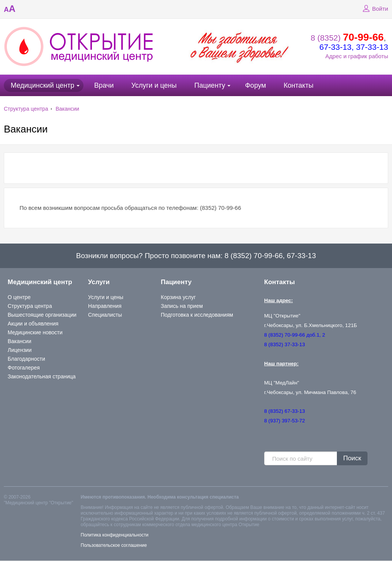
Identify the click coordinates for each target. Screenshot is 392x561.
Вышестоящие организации (42, 315)
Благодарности (26, 359)
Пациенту (210, 85)
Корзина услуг (178, 297)
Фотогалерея (24, 368)
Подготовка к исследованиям (197, 315)
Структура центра (26, 109)
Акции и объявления (33, 324)
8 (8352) (347, 38)
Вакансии (67, 109)
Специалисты (105, 315)
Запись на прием (182, 306)
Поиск (352, 458)
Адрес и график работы (357, 56)
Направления (105, 306)
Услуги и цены (154, 85)
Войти (374, 9)
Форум (256, 85)
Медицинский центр (42, 85)
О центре (19, 297)
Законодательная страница (42, 376)
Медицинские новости (35, 332)
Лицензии (20, 350)
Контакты (299, 85)
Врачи (104, 85)
